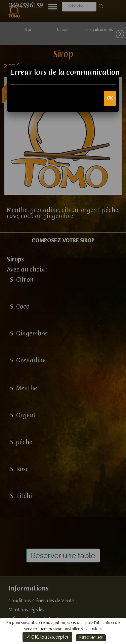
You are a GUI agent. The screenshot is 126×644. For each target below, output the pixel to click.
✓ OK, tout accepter (47, 637)
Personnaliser (91, 638)
